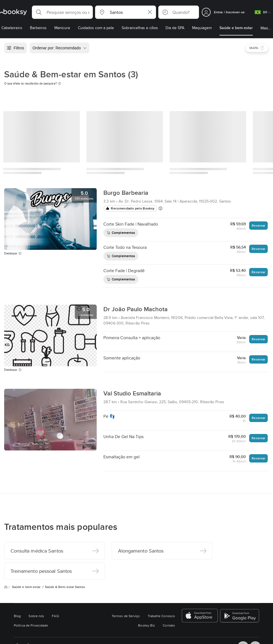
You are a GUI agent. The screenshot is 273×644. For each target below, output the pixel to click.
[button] (62, 12)
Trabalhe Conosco (161, 616)
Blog (17, 616)
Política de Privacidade (31, 625)
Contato (169, 625)
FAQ (55, 616)
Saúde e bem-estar (27, 587)
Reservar (258, 225)
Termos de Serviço (126, 616)
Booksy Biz (146, 625)
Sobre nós (36, 616)
